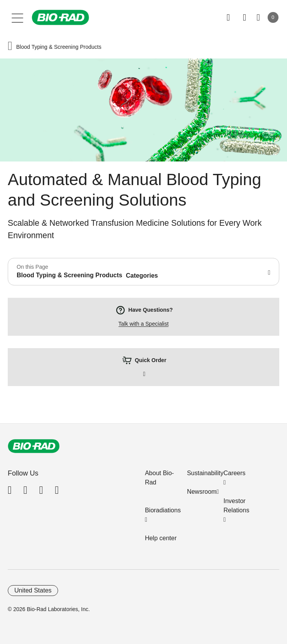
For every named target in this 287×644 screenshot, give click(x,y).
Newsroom (202, 492)
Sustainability (205, 473)
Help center (161, 538)
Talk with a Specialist (144, 324)
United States (33, 590)
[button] (10, 47)
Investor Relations (236, 506)
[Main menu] (18, 17)
